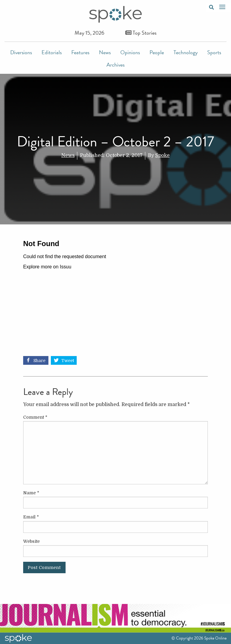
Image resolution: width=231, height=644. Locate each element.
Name (31, 493)
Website (31, 541)
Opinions (130, 52)
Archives (115, 65)
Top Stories (141, 33)
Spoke (162, 155)
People (157, 52)
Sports (214, 52)
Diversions (21, 52)
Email (31, 517)
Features (80, 52)
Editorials (52, 52)
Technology (186, 52)
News (105, 52)
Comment (35, 417)
